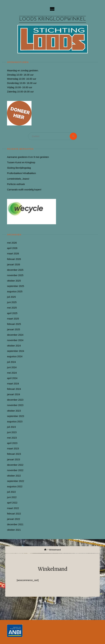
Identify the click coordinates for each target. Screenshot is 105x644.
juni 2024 (12, 367)
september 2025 (16, 286)
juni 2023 (12, 432)
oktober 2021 (14, 530)
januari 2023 (13, 459)
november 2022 (15, 470)
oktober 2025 (14, 281)
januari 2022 (13, 519)
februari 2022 (14, 514)
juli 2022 (11, 492)
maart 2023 (13, 449)
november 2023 (15, 405)
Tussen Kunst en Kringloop (21, 162)
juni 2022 (12, 497)
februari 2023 (14, 454)
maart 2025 (13, 319)
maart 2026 (13, 254)
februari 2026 (14, 259)
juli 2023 (11, 427)
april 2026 (12, 248)
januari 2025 (13, 329)
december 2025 (15, 270)
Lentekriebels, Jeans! (18, 179)
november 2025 (15, 275)
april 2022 (12, 503)
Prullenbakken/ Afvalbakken (21, 173)
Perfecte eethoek (16, 184)
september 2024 (16, 351)
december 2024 (15, 335)
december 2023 (15, 400)
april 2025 (12, 313)
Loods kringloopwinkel (52, 19)
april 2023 (12, 443)
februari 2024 (14, 389)
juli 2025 (11, 297)
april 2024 (12, 378)
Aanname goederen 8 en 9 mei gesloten (28, 157)
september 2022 (16, 481)
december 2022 (15, 465)
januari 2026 (13, 265)
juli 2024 (11, 362)
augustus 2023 (15, 422)
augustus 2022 (15, 486)
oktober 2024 (14, 346)
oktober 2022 (14, 476)
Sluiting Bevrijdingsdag (19, 168)
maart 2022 (13, 508)
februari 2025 (14, 324)
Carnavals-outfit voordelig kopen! (24, 190)
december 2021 (15, 524)
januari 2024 (13, 394)
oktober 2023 (14, 411)
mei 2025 (12, 308)
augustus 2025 (15, 291)
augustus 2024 (15, 356)
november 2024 (15, 340)
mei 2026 (12, 243)
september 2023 (16, 416)
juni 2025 (12, 302)
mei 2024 (12, 373)
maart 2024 (13, 384)
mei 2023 (12, 438)
